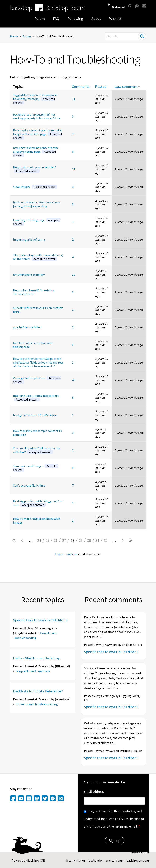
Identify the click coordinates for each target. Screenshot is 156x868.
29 (81, 540)
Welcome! (118, 7)
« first (14, 540)
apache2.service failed (27, 327)
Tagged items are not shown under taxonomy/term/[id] (35, 99)
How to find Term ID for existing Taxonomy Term (34, 292)
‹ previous (23, 540)
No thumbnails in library (29, 275)
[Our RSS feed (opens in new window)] (60, 799)
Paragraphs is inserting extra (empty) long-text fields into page (37, 134)
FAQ (56, 18)
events (110, 860)
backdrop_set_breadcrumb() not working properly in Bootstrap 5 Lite (37, 116)
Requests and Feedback (33, 671)
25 (47, 540)
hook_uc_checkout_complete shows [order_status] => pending (37, 204)
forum (120, 860)
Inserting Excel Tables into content (36, 398)
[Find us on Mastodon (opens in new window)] (37, 799)
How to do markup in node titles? (35, 169)
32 (106, 540)
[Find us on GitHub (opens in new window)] (14, 799)
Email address (94, 792)
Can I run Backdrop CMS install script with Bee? (37, 450)
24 (39, 540)
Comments (81, 86)
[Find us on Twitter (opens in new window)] (45, 799)
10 (74, 275)
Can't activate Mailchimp (29, 485)
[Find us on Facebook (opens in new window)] (53, 799)
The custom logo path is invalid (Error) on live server (38, 257)
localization (96, 860)
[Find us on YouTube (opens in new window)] (21, 799)
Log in (59, 554)
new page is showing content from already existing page (35, 152)
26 (56, 540)
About (96, 18)
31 (97, 540)
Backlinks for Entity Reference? (38, 691)
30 (89, 540)
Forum (40, 18)
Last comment (127, 86)
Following (75, 18)
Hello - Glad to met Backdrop (37, 658)
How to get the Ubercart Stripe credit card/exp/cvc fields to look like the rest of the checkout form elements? (38, 362)
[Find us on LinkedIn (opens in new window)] (29, 799)
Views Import (35, 187)
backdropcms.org (138, 860)
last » (131, 540)
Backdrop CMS (36, 860)
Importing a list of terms (29, 239)
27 (64, 540)
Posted (101, 86)
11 (74, 99)
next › (122, 540)
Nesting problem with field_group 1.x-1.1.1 (38, 503)
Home (14, 36)
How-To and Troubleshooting (37, 704)
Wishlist (115, 18)
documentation (76, 860)
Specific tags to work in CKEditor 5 (40, 620)
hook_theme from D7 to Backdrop (35, 415)
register (72, 554)
